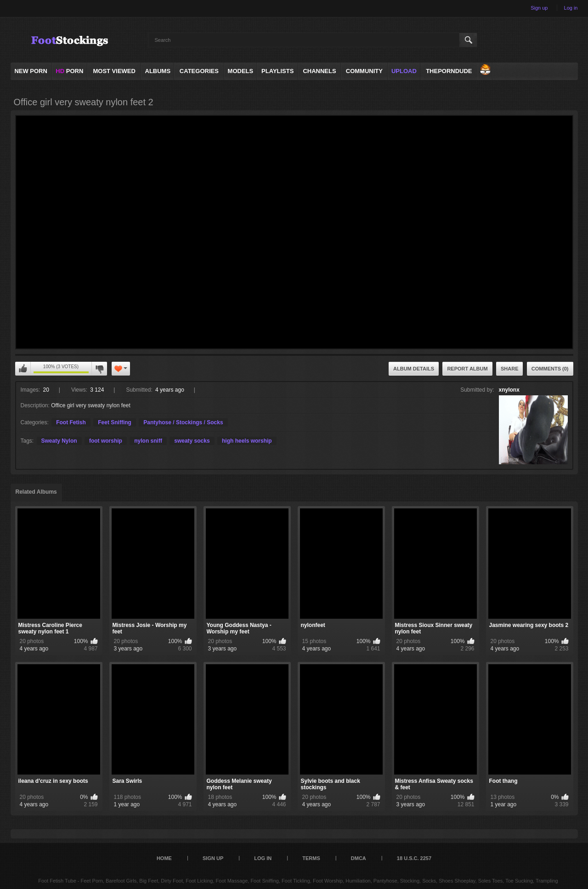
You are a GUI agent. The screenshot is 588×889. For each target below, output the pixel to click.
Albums (158, 71)
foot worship (106, 441)
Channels (319, 71)
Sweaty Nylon (59, 441)
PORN (69, 71)
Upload (404, 71)
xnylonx (509, 390)
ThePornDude (449, 71)
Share (510, 369)
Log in (571, 8)
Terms (311, 858)
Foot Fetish (71, 422)
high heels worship (247, 441)
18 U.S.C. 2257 (414, 858)
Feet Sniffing (115, 422)
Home (164, 858)
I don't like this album (99, 369)
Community (364, 71)
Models (241, 71)
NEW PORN (31, 71)
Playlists (277, 71)
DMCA (359, 858)
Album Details (414, 369)
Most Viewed (114, 71)
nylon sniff (148, 441)
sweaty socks (192, 441)
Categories (199, 71)
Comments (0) (550, 369)
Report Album (467, 369)
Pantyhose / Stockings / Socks (183, 422)
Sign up (539, 8)
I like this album (23, 369)
